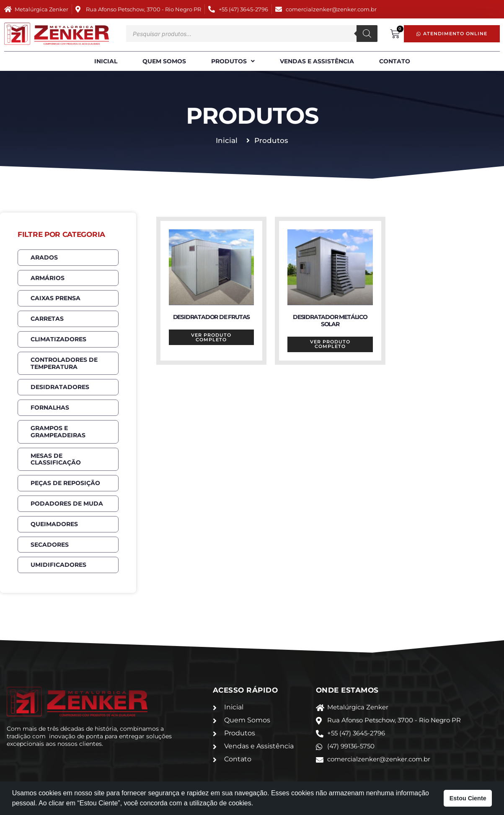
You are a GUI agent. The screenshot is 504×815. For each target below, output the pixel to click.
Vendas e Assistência (317, 61)
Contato (395, 61)
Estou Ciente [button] (468, 798)
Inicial (106, 61)
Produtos (233, 61)
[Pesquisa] (367, 34)
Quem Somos (164, 61)
